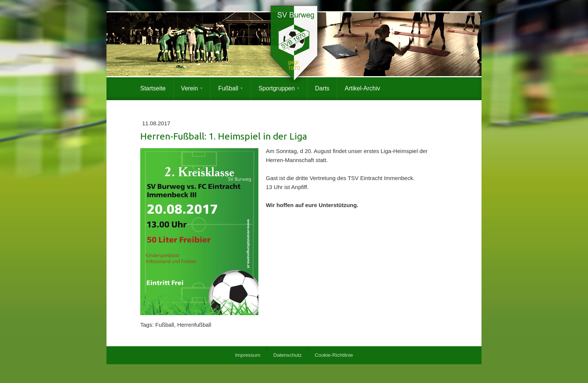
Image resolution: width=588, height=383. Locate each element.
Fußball (228, 88)
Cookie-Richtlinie (334, 355)
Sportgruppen (277, 88)
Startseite (153, 88)
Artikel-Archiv (362, 88)
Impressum (248, 355)
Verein (190, 88)
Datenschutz (288, 355)
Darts (322, 88)
